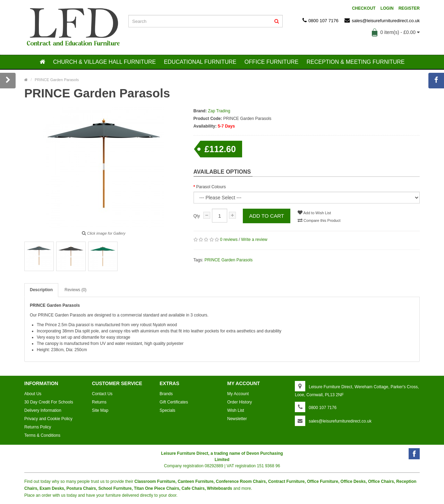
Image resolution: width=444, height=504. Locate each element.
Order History (240, 402)
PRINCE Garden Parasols (229, 260)
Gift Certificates (174, 402)
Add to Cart (267, 216)
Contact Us (102, 394)
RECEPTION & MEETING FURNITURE (356, 62)
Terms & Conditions (42, 435)
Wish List (236, 410)
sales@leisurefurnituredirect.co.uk (382, 20)
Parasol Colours (211, 187)
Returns (99, 402)
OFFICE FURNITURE (272, 62)
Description (41, 290)
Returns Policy (38, 427)
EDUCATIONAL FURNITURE (200, 62)
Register (409, 8)
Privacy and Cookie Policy (48, 419)
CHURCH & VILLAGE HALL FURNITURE (104, 62)
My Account (238, 394)
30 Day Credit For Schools (49, 402)
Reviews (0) (75, 290)
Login (387, 8)
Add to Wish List (314, 212)
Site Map (100, 410)
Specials (167, 410)
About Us (33, 394)
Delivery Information (43, 410)
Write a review (254, 240)
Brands (166, 394)
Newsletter (237, 419)
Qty (197, 216)
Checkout (364, 8)
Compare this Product (319, 220)
